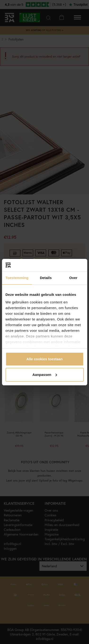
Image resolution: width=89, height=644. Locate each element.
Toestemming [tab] (17, 278)
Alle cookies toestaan (44, 359)
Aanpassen (45, 375)
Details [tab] (46, 278)
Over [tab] (73, 278)
